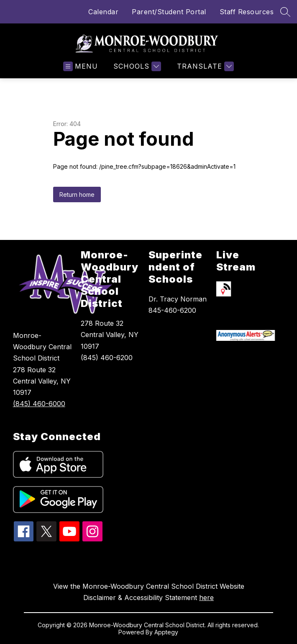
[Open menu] (81, 66)
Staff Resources (247, 12)
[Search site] (285, 12)
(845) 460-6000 (39, 404)
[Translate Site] (204, 66)
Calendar (103, 12)
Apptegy (166, 632)
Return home (77, 194)
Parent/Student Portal (169, 12)
